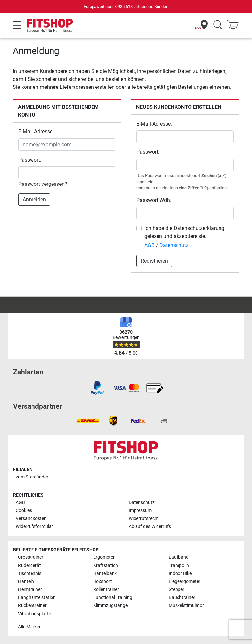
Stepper (177, 589)
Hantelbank (105, 573)
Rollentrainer (106, 589)
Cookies (24, 510)
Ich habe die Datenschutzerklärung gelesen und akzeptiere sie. (184, 232)
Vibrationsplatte (34, 614)
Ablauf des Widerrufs (150, 527)
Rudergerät (30, 566)
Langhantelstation (37, 598)
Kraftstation (106, 566)
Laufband (179, 557)
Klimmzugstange (110, 605)
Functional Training (113, 598)
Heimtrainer (30, 589)
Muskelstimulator (186, 605)
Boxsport (103, 582)
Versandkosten (31, 519)
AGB (149, 245)
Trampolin (179, 566)
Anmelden (34, 199)
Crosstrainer (31, 557)
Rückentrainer (32, 605)
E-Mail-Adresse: (36, 132)
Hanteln (26, 582)
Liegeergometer (185, 582)
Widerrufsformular (34, 527)
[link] (97, 388)
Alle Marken (30, 627)
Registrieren (154, 261)
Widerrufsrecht (144, 519)
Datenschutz (174, 245)
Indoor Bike (180, 573)
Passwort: (30, 160)
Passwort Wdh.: (155, 200)
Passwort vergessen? (43, 184)
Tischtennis (30, 573)
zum (32, 477)
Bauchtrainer (182, 598)
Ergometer (104, 557)
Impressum (140, 510)
